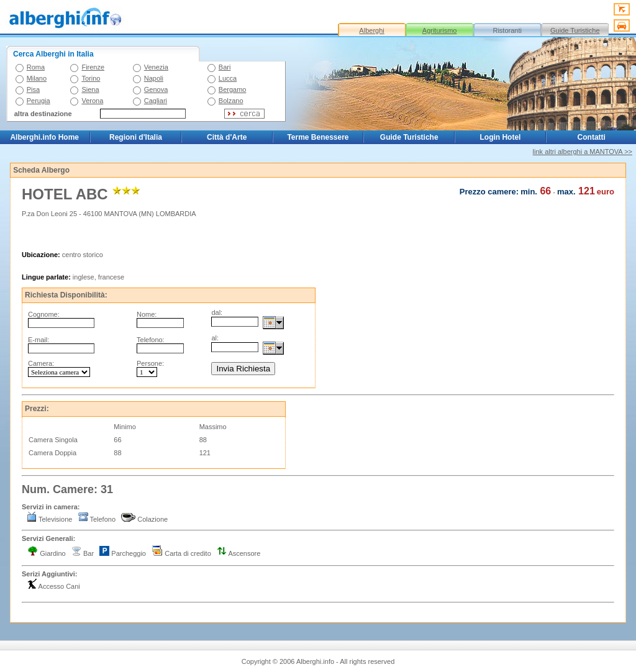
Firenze (93, 67)
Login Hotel (500, 137)
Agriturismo (440, 30)
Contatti (592, 137)
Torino (91, 78)
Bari (225, 67)
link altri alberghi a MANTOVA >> (583, 152)
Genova (156, 89)
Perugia (39, 101)
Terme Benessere (318, 137)
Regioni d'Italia (136, 137)
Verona (92, 101)
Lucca (228, 78)
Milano (37, 78)
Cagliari (156, 101)
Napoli (154, 78)
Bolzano (231, 101)
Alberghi (371, 30)
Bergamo (233, 89)
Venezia (156, 67)
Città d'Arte (227, 137)
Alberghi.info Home (44, 137)
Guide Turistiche (575, 30)
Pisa (33, 89)
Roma (36, 67)
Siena (90, 89)
